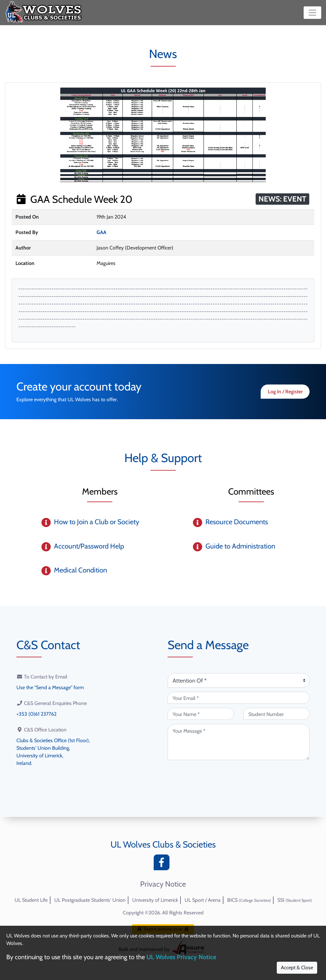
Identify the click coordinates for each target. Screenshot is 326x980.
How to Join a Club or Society (97, 522)
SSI (295, 900)
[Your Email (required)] (239, 698)
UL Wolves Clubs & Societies (163, 844)
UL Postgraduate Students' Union (90, 900)
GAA (101, 232)
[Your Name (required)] (201, 714)
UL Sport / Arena (203, 900)
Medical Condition (80, 570)
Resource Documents (237, 522)
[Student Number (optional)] (276, 714)
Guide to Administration (240, 546)
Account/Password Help (89, 546)
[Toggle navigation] (312, 13)
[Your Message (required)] (239, 742)
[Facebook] (163, 864)
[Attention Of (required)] (239, 680)
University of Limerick (155, 900)
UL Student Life (31, 900)
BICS (249, 900)
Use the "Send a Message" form (50, 687)
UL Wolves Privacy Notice (181, 957)
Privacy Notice (163, 884)
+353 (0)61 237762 (36, 714)
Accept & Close (297, 968)
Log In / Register (285, 392)
